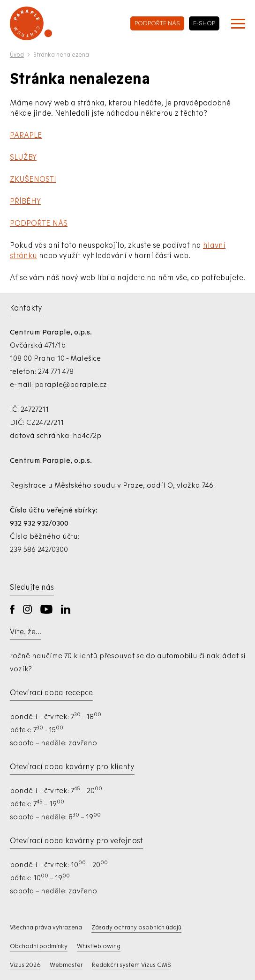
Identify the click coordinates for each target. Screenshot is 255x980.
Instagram (27, 609)
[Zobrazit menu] (238, 23)
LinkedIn (66, 609)
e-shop (204, 23)
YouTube (46, 609)
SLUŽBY (23, 157)
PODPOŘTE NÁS (39, 223)
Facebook (12, 609)
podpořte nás (157, 23)
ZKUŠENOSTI (33, 179)
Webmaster (66, 965)
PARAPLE (26, 135)
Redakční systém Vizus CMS (131, 965)
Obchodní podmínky (39, 946)
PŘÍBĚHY (25, 201)
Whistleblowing (99, 946)
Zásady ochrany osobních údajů (136, 927)
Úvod (17, 55)
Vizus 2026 (25, 965)
